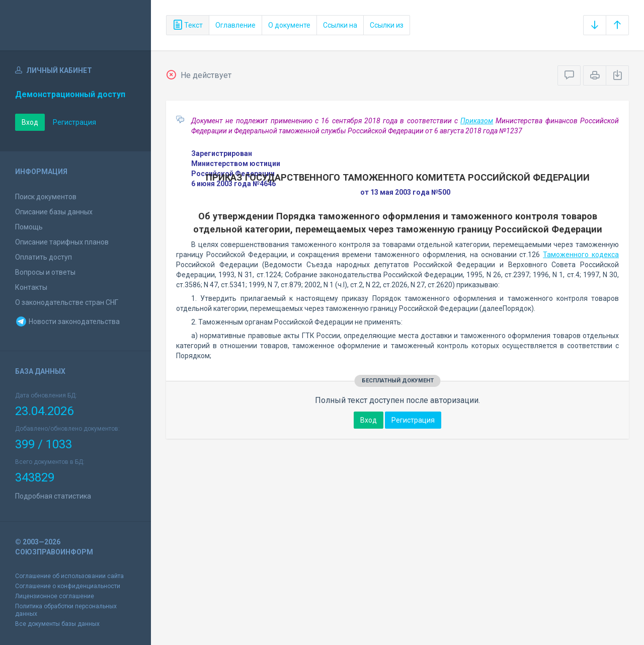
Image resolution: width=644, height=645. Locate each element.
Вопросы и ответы (45, 272)
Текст (188, 25)
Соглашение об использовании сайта (69, 576)
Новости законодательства (67, 321)
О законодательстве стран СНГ (67, 302)
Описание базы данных (54, 212)
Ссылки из (387, 25)
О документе (289, 25)
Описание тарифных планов (62, 242)
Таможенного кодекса (581, 255)
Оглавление (235, 25)
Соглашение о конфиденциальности (68, 586)
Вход (30, 122)
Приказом (477, 121)
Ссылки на (340, 25)
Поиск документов (46, 197)
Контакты (31, 287)
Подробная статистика (53, 496)
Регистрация (74, 122)
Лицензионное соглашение (55, 596)
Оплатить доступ (44, 257)
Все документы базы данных (57, 624)
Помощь (29, 227)
